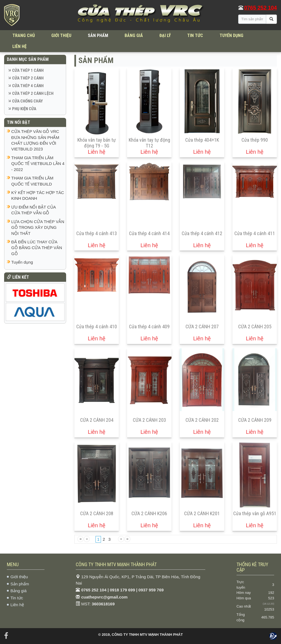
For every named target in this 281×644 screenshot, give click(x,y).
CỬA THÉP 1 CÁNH (28, 70)
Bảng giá (19, 591)
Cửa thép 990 (255, 140)
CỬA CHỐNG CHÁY (27, 101)
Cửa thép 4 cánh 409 (149, 327)
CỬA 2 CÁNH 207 (202, 327)
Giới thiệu (19, 577)
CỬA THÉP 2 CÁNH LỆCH (33, 93)
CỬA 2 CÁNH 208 (97, 513)
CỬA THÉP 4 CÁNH (28, 86)
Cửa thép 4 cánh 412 (202, 233)
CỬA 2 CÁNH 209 (255, 420)
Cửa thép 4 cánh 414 (149, 233)
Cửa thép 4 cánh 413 (97, 233)
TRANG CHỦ (24, 35)
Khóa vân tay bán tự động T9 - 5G (97, 143)
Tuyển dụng (22, 262)
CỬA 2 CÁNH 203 (149, 420)
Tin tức (17, 598)
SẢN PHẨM (98, 35)
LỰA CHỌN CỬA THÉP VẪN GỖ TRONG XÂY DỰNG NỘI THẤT (38, 227)
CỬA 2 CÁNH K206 (149, 513)
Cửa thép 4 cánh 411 (255, 233)
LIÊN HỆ (19, 46)
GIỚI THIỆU (61, 35)
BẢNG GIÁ (134, 35)
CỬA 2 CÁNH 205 (255, 327)
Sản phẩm (20, 584)
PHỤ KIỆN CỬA (24, 109)
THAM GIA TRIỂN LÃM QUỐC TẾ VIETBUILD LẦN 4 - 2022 (38, 164)
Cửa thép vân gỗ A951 (255, 513)
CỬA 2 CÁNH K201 (202, 513)
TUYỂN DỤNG (231, 35)
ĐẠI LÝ (165, 35)
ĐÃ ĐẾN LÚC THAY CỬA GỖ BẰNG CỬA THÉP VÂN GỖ (37, 248)
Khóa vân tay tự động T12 (149, 143)
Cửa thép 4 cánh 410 (97, 327)
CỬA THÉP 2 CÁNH (28, 78)
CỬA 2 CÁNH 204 (97, 420)
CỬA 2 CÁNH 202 (202, 420)
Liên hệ (17, 605)
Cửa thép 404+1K (202, 140)
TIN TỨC (195, 35)
